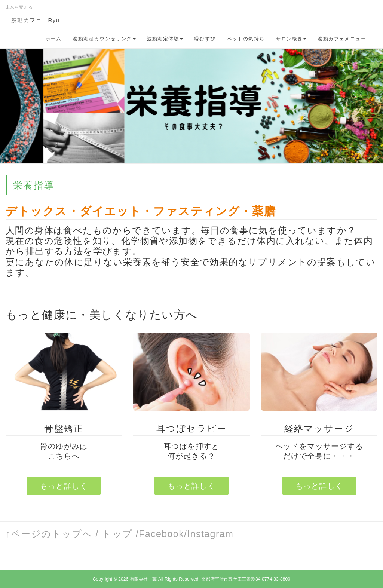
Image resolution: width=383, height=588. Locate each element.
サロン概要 (291, 39)
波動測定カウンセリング (104, 39)
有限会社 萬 (143, 579)
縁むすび (205, 39)
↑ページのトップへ (49, 534)
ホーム (53, 39)
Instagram (210, 534)
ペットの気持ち (246, 39)
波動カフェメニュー (342, 39)
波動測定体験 (165, 39)
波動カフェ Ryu (35, 20)
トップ (117, 534)
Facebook (161, 534)
